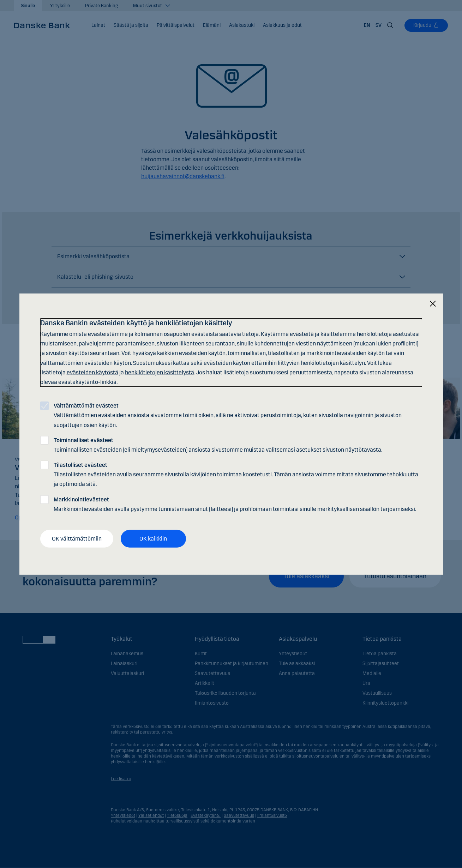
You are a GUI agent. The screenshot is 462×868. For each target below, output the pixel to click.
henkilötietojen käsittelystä (160, 372)
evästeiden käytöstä (92, 372)
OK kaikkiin (153, 539)
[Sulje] (433, 304)
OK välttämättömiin (77, 539)
